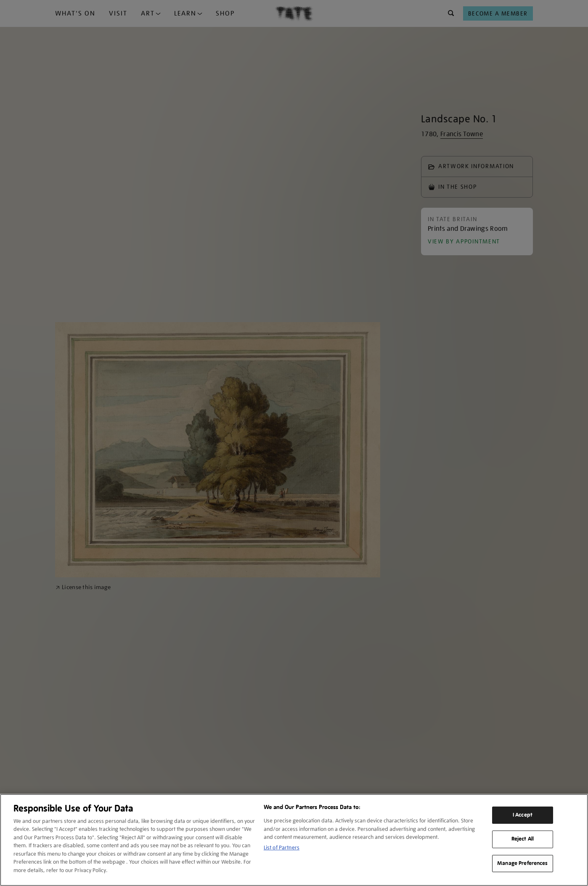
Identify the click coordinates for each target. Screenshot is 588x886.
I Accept (523, 815)
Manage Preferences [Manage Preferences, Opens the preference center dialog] (522, 863)
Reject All (523, 839)
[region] (294, 840)
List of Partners (282, 848)
